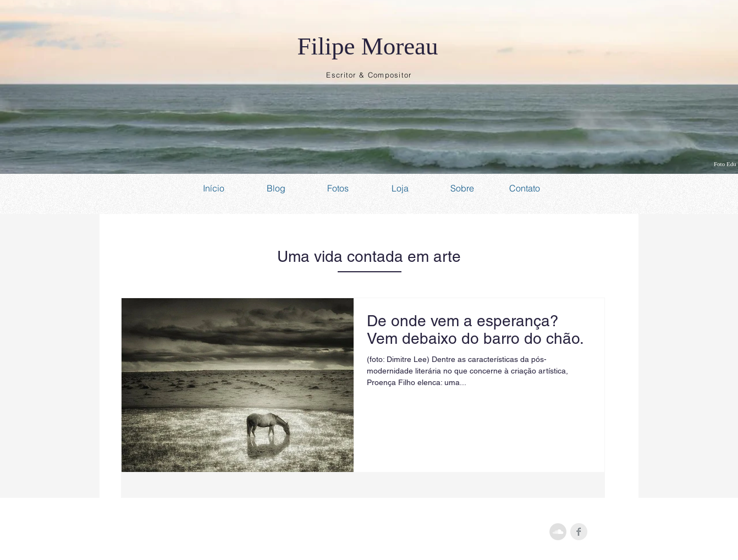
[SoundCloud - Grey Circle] (558, 532)
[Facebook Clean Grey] (579, 532)
